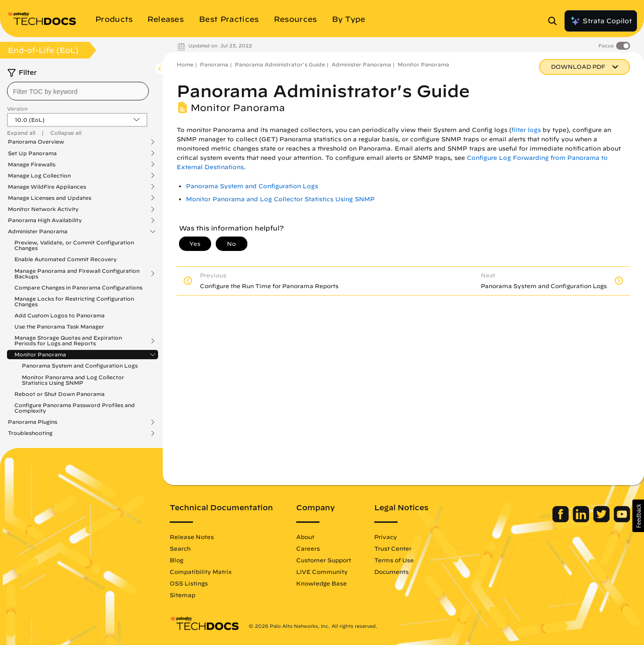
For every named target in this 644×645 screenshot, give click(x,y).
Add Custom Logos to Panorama (60, 315)
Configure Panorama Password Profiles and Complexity (75, 408)
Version (17, 109)
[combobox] (78, 91)
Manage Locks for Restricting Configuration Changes (74, 301)
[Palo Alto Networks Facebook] (561, 520)
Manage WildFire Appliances (47, 187)
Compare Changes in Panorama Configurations (78, 287)
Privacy (386, 537)
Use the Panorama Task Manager (59, 326)
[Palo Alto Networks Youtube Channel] (622, 520)
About (305, 537)
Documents (392, 572)
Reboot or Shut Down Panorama (60, 394)
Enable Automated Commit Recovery (66, 259)
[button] (638, 516)
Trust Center (393, 548)
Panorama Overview (36, 142)
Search (180, 548)
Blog (176, 560)
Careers (308, 548)
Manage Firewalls (32, 165)
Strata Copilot (601, 21)
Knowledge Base (322, 583)
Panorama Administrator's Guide (280, 64)
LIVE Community (322, 572)
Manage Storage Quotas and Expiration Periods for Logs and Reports (68, 341)
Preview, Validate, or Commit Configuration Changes (74, 245)
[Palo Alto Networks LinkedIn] (582, 520)
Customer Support (324, 560)
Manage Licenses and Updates (50, 198)
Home (185, 64)
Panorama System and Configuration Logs (80, 365)
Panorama (214, 64)
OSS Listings (189, 583)
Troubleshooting (30, 433)
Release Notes (192, 537)
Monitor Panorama (40, 355)
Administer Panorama (38, 231)
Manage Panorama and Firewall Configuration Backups (77, 274)
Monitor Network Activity (43, 209)
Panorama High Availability (45, 220)
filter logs (526, 130)
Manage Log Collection (39, 176)
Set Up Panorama (32, 153)
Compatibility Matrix (201, 572)
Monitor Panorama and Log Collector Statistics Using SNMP (73, 380)
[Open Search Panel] (555, 21)
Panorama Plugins (33, 422)
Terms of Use (394, 560)
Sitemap (183, 595)
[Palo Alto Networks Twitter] (602, 520)
